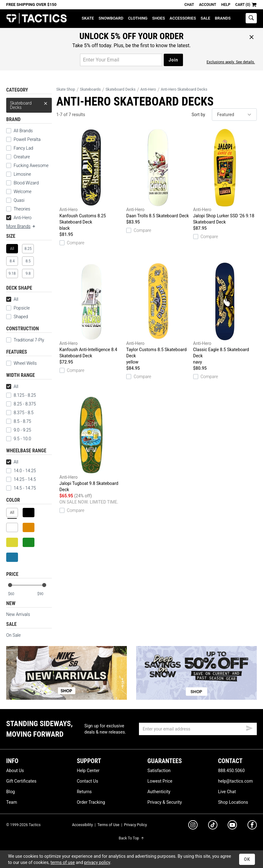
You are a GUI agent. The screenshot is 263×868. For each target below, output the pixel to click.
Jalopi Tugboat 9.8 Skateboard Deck (91, 444)
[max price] (44, 594)
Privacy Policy (136, 825)
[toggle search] (251, 18)
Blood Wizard (26, 183)
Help (226, 5)
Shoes (158, 18)
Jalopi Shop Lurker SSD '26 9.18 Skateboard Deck (225, 177)
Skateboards (90, 89)
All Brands (23, 131)
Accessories (183, 18)
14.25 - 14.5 (21, 479)
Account (208, 5)
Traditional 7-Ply (29, 340)
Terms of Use (108, 825)
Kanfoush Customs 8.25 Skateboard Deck (91, 180)
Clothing (138, 18)
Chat (189, 5)
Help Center (88, 771)
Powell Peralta (27, 139)
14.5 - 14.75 (21, 488)
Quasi (19, 200)
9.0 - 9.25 (19, 430)
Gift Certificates (21, 781)
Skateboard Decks (29, 104)
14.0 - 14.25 (21, 471)
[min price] (15, 594)
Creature (22, 157)
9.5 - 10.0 (19, 439)
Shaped (21, 317)
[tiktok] (213, 826)
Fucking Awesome (31, 165)
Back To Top (131, 838)
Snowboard (111, 18)
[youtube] (232, 826)
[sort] (234, 115)
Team (12, 802)
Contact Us (88, 781)
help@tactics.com (235, 781)
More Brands (21, 226)
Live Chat (227, 792)
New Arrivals (18, 614)
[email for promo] (121, 60)
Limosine (22, 174)
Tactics (36, 18)
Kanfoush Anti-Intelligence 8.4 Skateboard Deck (91, 310)
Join (173, 60)
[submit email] (249, 727)
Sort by (198, 115)
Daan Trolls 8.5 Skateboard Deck (158, 174)
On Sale (13, 635)
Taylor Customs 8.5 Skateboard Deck (158, 314)
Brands (223, 18)
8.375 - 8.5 (20, 413)
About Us (15, 771)
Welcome (22, 192)
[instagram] (193, 826)
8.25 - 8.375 (21, 404)
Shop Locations (233, 802)
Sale (205, 18)
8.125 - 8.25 (21, 395)
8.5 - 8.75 (19, 421)
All (12, 299)
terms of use (63, 862)
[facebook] (252, 826)
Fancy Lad (23, 148)
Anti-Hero (19, 218)
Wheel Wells (21, 363)
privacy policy (97, 862)
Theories (22, 209)
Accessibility (82, 825)
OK (247, 859)
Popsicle (22, 308)
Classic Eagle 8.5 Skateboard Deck (225, 314)
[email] (198, 729)
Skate (88, 18)
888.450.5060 (231, 771)
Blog (11, 792)
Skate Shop (66, 89)
